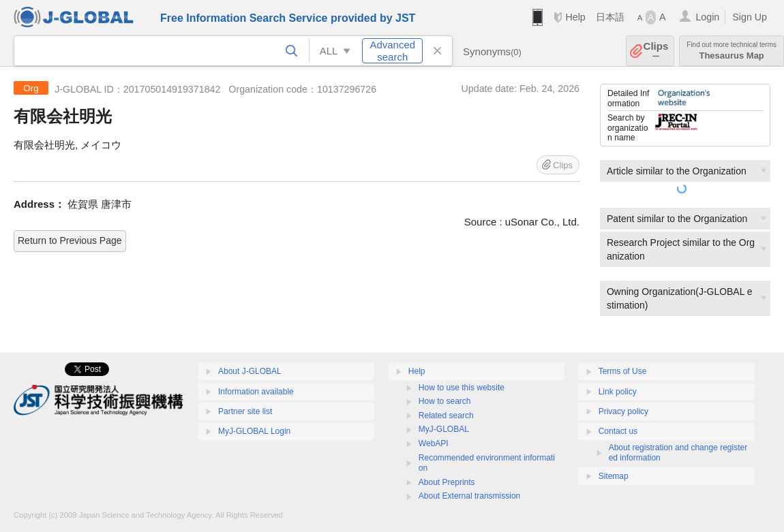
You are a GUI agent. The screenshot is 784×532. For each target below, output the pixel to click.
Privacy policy (623, 411)
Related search (446, 416)
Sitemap (614, 476)
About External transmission (469, 496)
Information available (256, 392)
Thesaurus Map (732, 51)
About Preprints (447, 482)
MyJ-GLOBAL (444, 429)
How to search (445, 401)
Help (575, 17)
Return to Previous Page (70, 240)
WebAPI (434, 443)
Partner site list (245, 411)
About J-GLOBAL (250, 371)
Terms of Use (623, 371)
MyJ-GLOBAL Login (254, 431)
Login (707, 17)
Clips (656, 51)
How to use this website (462, 388)
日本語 (610, 17)
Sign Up (750, 17)
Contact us (618, 431)
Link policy (618, 392)
